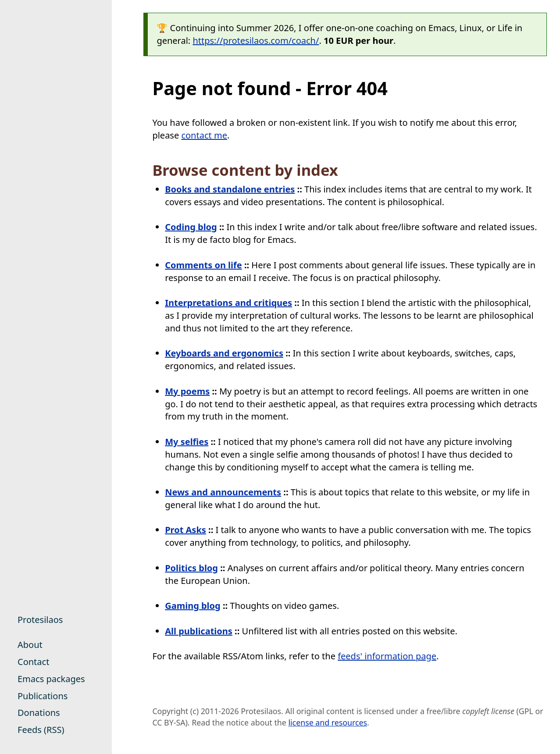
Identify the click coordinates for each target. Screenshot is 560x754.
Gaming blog (193, 606)
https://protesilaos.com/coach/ (256, 41)
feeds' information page (387, 656)
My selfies (187, 442)
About (30, 645)
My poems (187, 391)
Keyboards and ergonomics (224, 353)
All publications (199, 631)
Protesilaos (40, 620)
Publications (43, 696)
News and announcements (223, 492)
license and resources (328, 722)
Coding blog (191, 227)
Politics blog (191, 568)
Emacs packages (51, 679)
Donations (39, 713)
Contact (33, 662)
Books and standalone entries (230, 189)
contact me (204, 135)
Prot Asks (185, 530)
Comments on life (203, 265)
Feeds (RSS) (41, 730)
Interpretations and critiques (228, 303)
